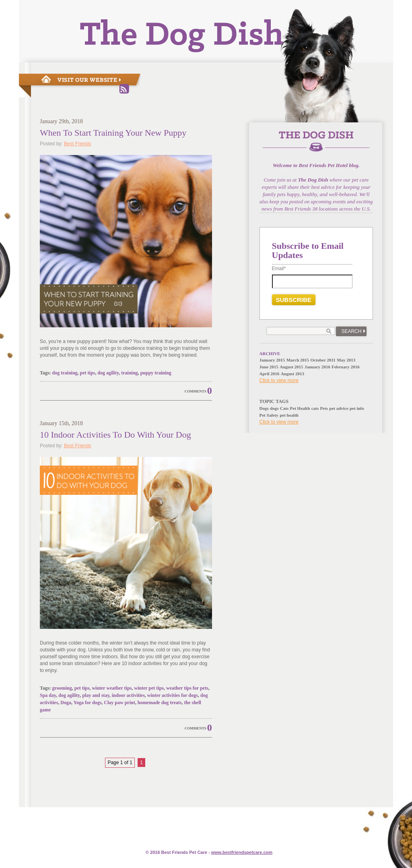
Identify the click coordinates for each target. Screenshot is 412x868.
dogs (274, 408)
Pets (324, 408)
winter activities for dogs (173, 695)
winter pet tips (149, 688)
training (129, 373)
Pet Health (300, 408)
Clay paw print (119, 703)
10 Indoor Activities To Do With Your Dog (115, 435)
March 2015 (298, 360)
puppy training (156, 373)
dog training (65, 373)
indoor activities (128, 695)
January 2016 (317, 367)
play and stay (96, 695)
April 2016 (270, 374)
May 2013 (346, 360)
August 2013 (293, 374)
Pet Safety (269, 415)
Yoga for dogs (88, 703)
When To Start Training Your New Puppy (113, 133)
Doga (66, 703)
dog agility (108, 373)
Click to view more (279, 380)
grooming (62, 688)
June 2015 (269, 367)
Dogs (264, 408)
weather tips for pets (187, 688)
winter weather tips (112, 688)
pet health (289, 415)
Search (351, 331)
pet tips (88, 373)
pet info (357, 408)
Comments (196, 391)
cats (315, 408)
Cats (284, 408)
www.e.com (242, 852)
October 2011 (323, 360)
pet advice (339, 408)
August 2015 (291, 367)
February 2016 (345, 367)
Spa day (48, 695)
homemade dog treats (160, 703)
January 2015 (272, 360)
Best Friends (77, 144)
